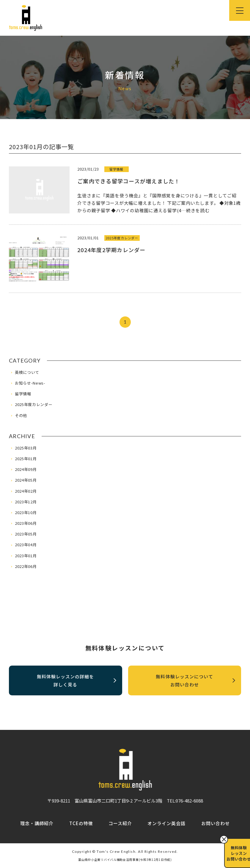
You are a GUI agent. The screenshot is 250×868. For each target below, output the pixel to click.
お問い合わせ (216, 824)
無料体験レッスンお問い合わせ (235, 853)
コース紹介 (120, 824)
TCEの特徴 (81, 824)
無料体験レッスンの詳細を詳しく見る (77, 684)
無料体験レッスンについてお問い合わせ (195, 684)
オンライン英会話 (166, 824)
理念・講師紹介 (37, 824)
